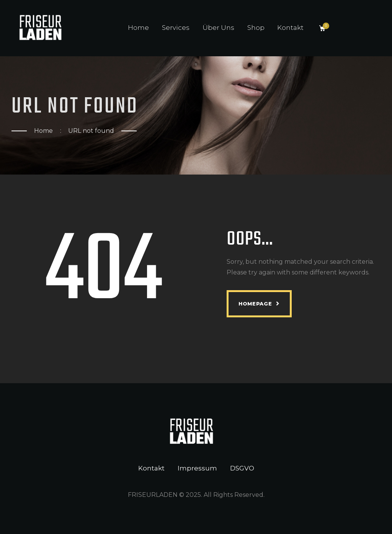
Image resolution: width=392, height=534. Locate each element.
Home (43, 131)
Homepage (255, 304)
